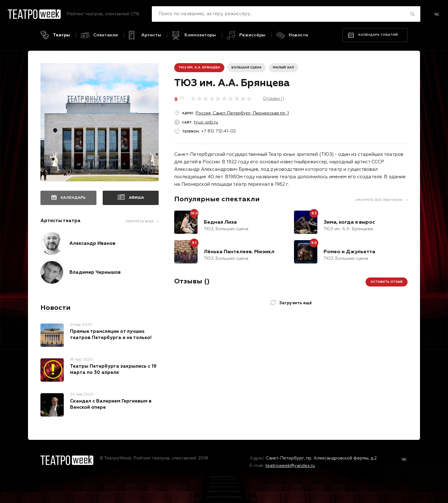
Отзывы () (273, 99)
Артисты (151, 35)
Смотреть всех (139, 221)
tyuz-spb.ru (206, 122)
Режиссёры (252, 35)
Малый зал (283, 68)
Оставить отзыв (387, 282)
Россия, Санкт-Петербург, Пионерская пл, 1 (242, 113)
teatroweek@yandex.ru (290, 466)
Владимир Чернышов (95, 272)
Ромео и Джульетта (349, 252)
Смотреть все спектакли (379, 200)
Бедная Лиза (220, 222)
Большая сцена (247, 68)
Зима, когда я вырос (349, 222)
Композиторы (200, 35)
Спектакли (106, 35)
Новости (298, 35)
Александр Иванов (92, 243)
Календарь (73, 198)
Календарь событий (378, 35)
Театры (61, 35)
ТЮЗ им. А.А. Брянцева (199, 68)
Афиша (136, 198)
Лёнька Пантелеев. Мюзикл (239, 252)
